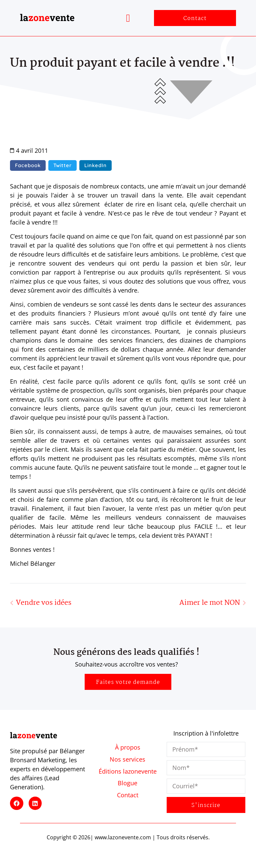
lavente (47, 18)
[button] (128, 18)
